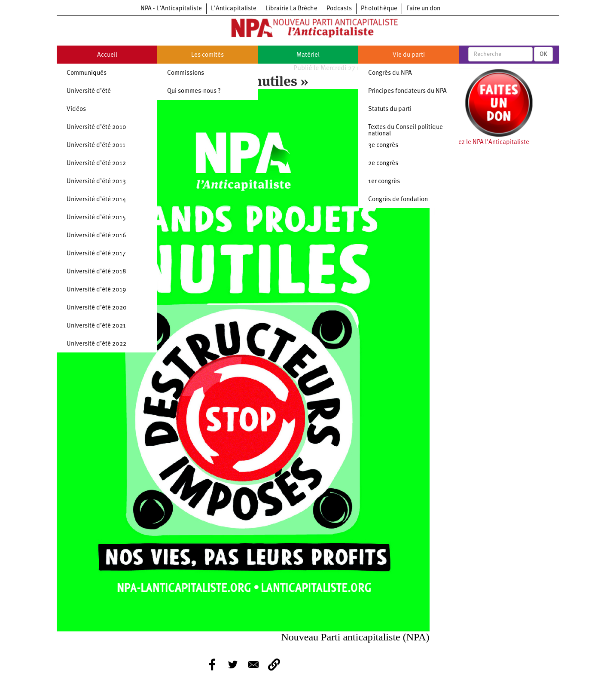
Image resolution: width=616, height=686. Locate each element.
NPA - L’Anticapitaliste (171, 9)
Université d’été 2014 (96, 200)
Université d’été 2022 (96, 344)
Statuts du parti (390, 109)
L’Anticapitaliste (234, 9)
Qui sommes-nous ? (194, 91)
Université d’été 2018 (96, 272)
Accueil (107, 55)
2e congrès (383, 164)
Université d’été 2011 (96, 145)
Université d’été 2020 (97, 308)
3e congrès (383, 145)
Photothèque (379, 9)
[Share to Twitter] (233, 665)
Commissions (186, 73)
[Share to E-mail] (253, 665)
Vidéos (76, 109)
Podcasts (339, 9)
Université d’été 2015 (96, 218)
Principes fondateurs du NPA (407, 91)
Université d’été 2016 (96, 236)
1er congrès (384, 182)
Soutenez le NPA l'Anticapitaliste (484, 142)
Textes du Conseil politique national (406, 131)
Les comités (207, 55)
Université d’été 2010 (96, 127)
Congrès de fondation (398, 200)
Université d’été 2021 (96, 326)
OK (543, 54)
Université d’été (89, 91)
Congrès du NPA (390, 73)
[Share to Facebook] (212, 665)
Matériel (308, 55)
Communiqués (87, 73)
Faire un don (423, 9)
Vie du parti (409, 55)
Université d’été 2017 (96, 254)
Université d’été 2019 (96, 290)
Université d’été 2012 (96, 164)
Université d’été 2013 (96, 182)
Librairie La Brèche (291, 9)
